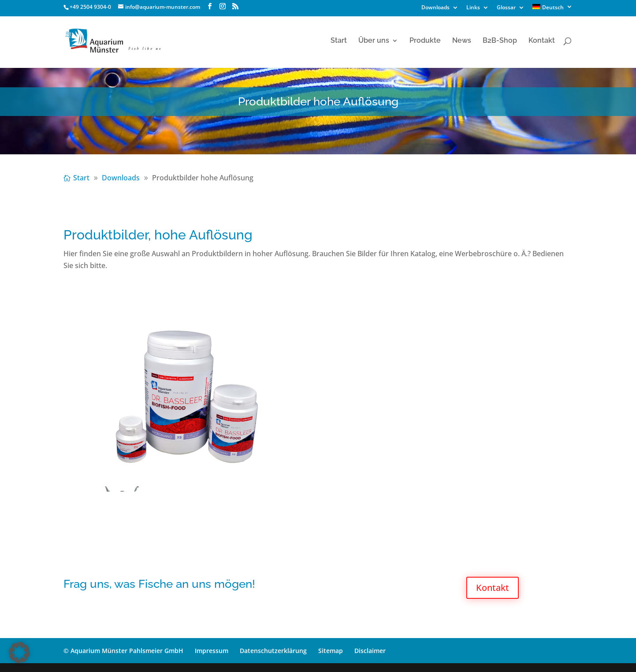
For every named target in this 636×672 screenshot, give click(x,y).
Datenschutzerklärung (273, 651)
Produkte (425, 41)
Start (339, 41)
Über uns (374, 41)
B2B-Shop (500, 41)
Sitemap (331, 651)
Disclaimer (370, 651)
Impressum (212, 651)
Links (473, 8)
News (462, 41)
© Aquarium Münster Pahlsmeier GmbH (123, 651)
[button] (19, 653)
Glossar (506, 8)
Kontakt (542, 41)
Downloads (435, 8)
